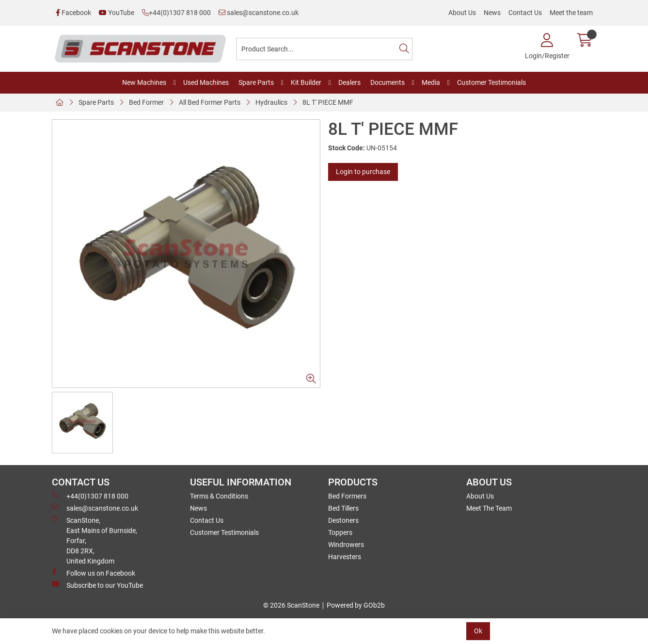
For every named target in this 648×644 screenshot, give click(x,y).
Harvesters (345, 557)
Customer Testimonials (491, 82)
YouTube (117, 13)
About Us (462, 13)
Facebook (73, 13)
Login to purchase (363, 172)
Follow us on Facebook (94, 573)
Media (431, 82)
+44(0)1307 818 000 (176, 13)
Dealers (349, 82)
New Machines (144, 82)
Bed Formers (347, 496)
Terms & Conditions (219, 496)
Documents (387, 82)
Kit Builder (306, 82)
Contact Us (525, 13)
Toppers (340, 532)
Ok (478, 631)
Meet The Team (489, 508)
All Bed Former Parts (210, 102)
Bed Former (146, 102)
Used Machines (206, 82)
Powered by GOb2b (356, 605)
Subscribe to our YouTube (97, 585)
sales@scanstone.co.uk (259, 13)
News (492, 13)
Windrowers (346, 545)
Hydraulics (271, 102)
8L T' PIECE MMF (328, 102)
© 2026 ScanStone (291, 605)
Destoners (343, 520)
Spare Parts (256, 82)
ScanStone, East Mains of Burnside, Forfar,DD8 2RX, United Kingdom (95, 540)
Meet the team (571, 13)
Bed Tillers (343, 508)
